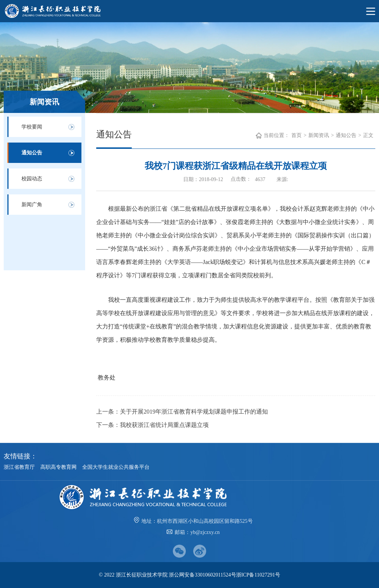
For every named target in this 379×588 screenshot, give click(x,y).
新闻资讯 (319, 135)
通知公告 (32, 153)
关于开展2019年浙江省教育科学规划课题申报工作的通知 (194, 412)
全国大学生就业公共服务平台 (116, 467)
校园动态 (32, 179)
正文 (368, 135)
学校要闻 (32, 127)
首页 (296, 135)
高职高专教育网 (58, 467)
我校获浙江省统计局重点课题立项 (164, 425)
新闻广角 (32, 205)
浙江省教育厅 (19, 467)
